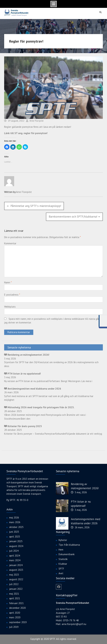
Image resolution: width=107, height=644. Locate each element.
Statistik (63, 559)
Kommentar (10, 243)
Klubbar (63, 564)
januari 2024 (16, 565)
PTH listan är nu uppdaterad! (81, 503)
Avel (61, 573)
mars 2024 (15, 560)
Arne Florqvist (36, 121)
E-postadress (12, 294)
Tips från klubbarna (69, 545)
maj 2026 (14, 517)
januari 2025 (16, 541)
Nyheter (63, 540)
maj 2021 (14, 593)
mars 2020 (15, 617)
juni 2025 (14, 532)
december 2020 (17, 608)
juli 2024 (14, 551)
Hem (61, 549)
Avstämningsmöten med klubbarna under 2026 (86, 521)
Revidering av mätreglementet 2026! (85, 486)
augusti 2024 (16, 546)
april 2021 (15, 598)
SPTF (61, 568)
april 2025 (15, 536)
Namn (8, 282)
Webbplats (10, 306)
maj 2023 (14, 574)
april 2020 (15, 612)
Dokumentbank (67, 554)
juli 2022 (14, 584)
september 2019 (18, 622)
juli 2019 (14, 627)
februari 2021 (16, 603)
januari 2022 (16, 589)
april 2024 (15, 555)
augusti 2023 (16, 570)
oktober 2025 (16, 527)
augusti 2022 (16, 579)
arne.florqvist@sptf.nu (74, 624)
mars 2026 (15, 522)
